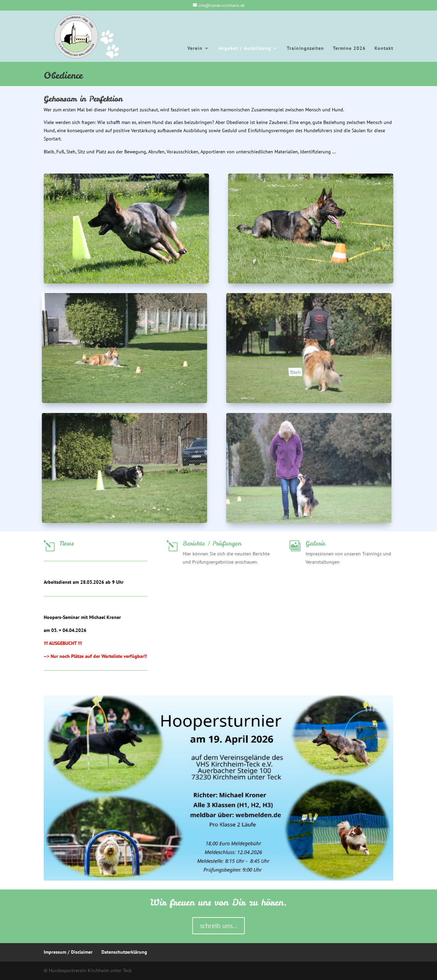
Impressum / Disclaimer (68, 952)
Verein (195, 49)
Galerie (315, 543)
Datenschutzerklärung (124, 952)
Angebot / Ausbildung (245, 49)
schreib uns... (218, 926)
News (67, 543)
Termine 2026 (349, 49)
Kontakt (384, 49)
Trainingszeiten (305, 49)
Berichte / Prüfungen (212, 543)
